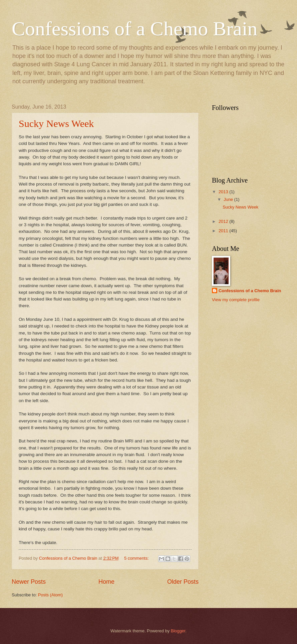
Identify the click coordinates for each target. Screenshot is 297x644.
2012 (224, 221)
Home (106, 582)
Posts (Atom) (50, 595)
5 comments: (137, 558)
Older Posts (183, 582)
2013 (224, 192)
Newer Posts (29, 582)
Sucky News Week (56, 123)
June (229, 199)
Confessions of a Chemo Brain (135, 29)
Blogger (178, 631)
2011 (224, 231)
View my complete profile (236, 300)
